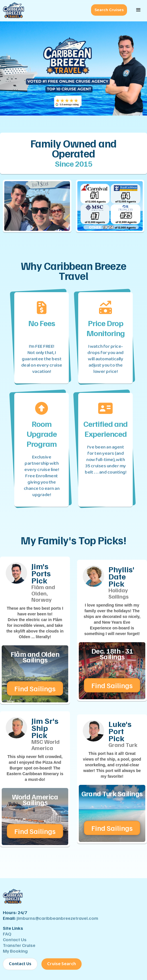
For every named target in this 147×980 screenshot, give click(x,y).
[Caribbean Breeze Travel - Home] (12, 11)
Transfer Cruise (19, 945)
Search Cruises (109, 10)
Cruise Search (62, 964)
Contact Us (15, 939)
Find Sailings (35, 688)
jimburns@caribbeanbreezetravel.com (57, 918)
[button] (138, 10)
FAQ (7, 934)
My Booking (15, 951)
